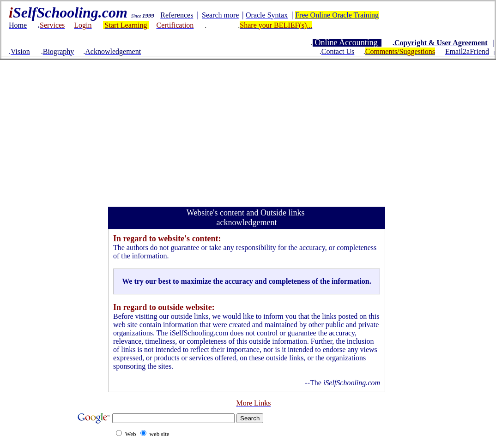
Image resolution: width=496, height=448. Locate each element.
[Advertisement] (248, 129)
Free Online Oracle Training (337, 15)
